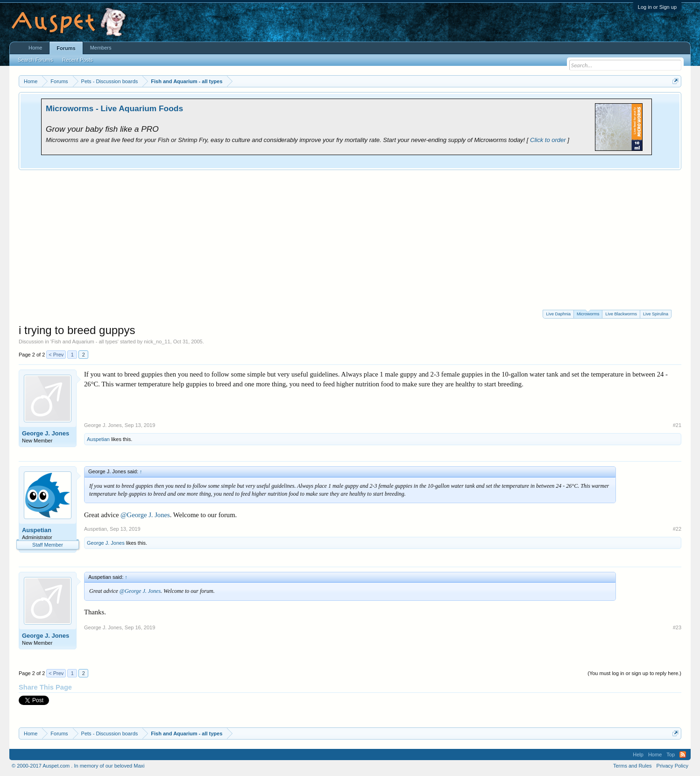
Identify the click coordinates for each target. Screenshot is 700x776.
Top (671, 755)
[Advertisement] (350, 240)
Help (638, 755)
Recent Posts (77, 60)
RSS (683, 755)
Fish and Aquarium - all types (85, 342)
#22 (677, 529)
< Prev (56, 355)
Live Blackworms (621, 314)
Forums (66, 48)
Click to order (548, 140)
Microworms (588, 313)
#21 (677, 425)
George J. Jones (46, 433)
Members (101, 48)
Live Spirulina (656, 314)
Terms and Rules (633, 766)
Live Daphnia (558, 314)
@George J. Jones (145, 515)
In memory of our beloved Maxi (109, 766)
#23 (677, 627)
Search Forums (35, 60)
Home (35, 48)
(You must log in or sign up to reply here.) (634, 673)
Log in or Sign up (657, 7)
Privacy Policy (672, 766)
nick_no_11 (157, 342)
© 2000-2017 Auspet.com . (42, 766)
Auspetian (98, 439)
